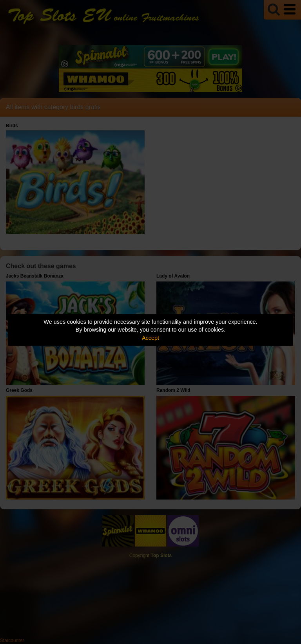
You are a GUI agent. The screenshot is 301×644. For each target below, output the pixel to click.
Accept (150, 338)
